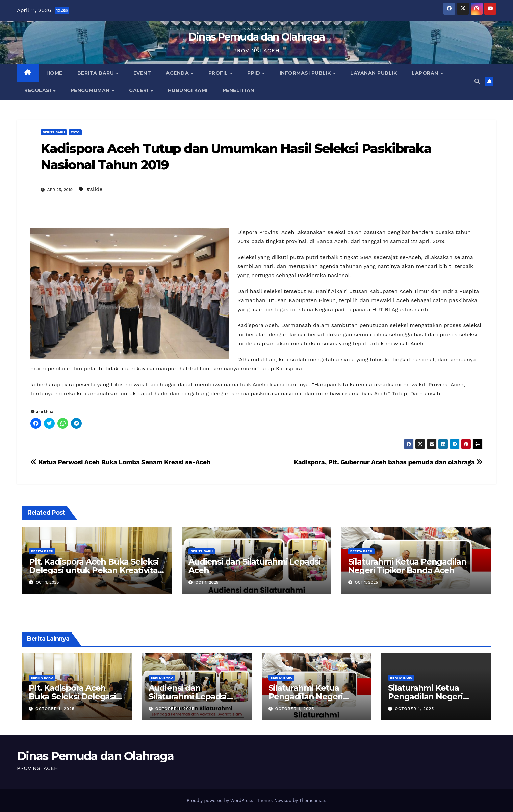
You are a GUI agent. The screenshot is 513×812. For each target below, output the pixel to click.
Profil (219, 73)
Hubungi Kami (188, 90)
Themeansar (312, 800)
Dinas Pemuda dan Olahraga (257, 37)
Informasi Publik (306, 73)
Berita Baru (96, 73)
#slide (94, 189)
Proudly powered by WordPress (221, 800)
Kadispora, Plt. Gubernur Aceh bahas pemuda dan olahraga (388, 462)
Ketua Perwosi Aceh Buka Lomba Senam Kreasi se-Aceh (120, 462)
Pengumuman (91, 90)
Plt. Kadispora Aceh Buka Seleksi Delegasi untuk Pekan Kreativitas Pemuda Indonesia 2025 (95, 570)
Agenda (178, 73)
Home (54, 73)
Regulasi (39, 90)
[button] (477, 82)
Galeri (139, 90)
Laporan (426, 73)
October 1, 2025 (55, 709)
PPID (254, 73)
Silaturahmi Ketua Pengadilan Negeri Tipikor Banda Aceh (407, 566)
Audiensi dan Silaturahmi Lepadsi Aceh (254, 566)
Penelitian (238, 90)
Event (142, 73)
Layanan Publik (374, 73)
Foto (75, 132)
